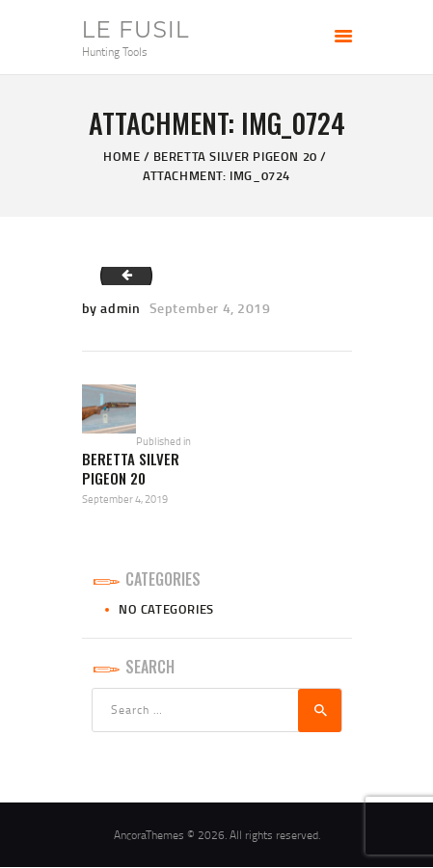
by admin (113, 308)
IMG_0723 (121, 276)
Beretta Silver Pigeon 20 (235, 156)
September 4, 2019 (210, 308)
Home (122, 156)
